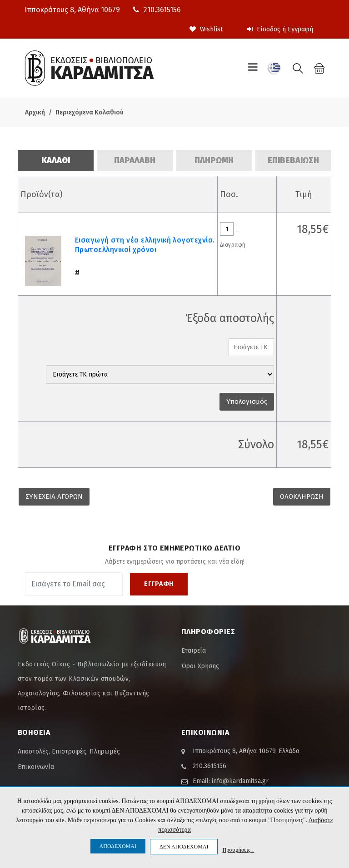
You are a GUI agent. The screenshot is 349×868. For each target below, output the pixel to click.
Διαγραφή (233, 245)
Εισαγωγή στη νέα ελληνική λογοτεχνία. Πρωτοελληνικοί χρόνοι (145, 245)
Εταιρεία (194, 651)
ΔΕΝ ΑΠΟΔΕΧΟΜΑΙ (184, 847)
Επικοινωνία (36, 767)
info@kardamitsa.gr (240, 781)
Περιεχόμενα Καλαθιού (90, 112)
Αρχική (35, 112)
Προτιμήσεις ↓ (238, 850)
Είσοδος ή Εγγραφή (280, 29)
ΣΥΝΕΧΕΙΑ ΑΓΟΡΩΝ (54, 496)
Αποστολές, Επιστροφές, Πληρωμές (69, 751)
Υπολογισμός (247, 402)
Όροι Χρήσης (200, 666)
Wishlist (206, 29)
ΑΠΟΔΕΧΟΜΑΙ (118, 846)
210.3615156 (157, 10)
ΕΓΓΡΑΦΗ (159, 584)
